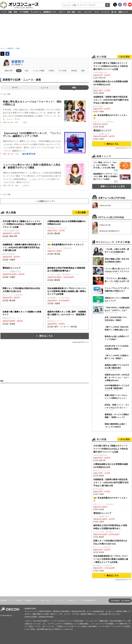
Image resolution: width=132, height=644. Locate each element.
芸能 (10, 12)
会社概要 (4, 600)
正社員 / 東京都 (67, 249)
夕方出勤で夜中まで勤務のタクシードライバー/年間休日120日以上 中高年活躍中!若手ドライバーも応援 (111, 66)
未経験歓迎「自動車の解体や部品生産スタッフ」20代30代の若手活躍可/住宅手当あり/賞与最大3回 (111, 100)
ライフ (97, 12)
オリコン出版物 (16, 600)
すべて (15, 88)
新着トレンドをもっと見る (112, 186)
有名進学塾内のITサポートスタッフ (110, 117)
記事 (19, 71)
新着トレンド (123, 12)
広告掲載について (31, 600)
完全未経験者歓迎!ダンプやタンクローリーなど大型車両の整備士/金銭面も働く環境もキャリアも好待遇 (111, 559)
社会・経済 (71, 12)
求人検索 (82, 212)
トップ (4, 12)
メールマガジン (59, 600)
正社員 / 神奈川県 (22, 229)
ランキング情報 (38, 71)
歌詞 (83, 71)
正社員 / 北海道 (22, 318)
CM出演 (74, 71)
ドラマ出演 (62, 71)
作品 (27, 71)
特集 (74, 88)
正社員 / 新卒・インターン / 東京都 (67, 319)
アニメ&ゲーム (36, 12)
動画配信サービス (50, 12)
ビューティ (88, 12)
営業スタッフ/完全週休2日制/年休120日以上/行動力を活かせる (110, 542)
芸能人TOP (9, 71)
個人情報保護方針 (89, 600)
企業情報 (127, 601)
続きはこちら (46, 336)
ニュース (44, 88)
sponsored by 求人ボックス (81, 342)
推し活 (114, 12)
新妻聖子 (18, 62)
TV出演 (51, 71)
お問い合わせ (46, 600)
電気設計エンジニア (102, 130)
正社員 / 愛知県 (67, 227)
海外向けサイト (74, 600)
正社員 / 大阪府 (22, 252)
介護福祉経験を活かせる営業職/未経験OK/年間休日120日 (111, 83)
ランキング (105, 12)
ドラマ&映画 (24, 12)
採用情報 (116, 601)
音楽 (15, 12)
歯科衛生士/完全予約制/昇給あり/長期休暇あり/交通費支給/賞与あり (110, 527)
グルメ (80, 12)
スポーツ (62, 12)
